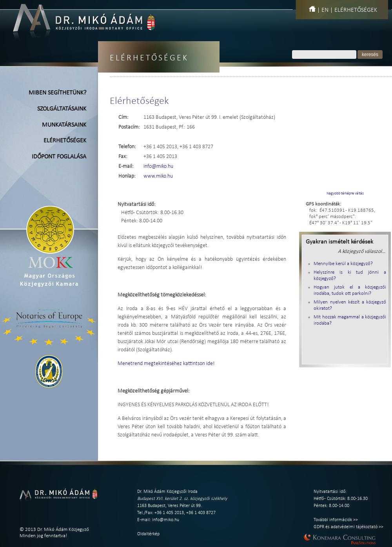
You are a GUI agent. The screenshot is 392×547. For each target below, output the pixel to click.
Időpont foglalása (59, 157)
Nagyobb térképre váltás (345, 194)
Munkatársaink (64, 125)
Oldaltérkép (148, 534)
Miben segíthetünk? (57, 93)
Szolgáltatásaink (62, 109)
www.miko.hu (158, 176)
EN (325, 10)
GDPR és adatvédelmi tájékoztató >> (348, 527)
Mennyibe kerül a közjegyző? (343, 264)
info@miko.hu (158, 166)
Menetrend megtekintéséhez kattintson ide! (166, 364)
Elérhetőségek (356, 10)
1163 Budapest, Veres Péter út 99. (170, 506)
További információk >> (336, 520)
